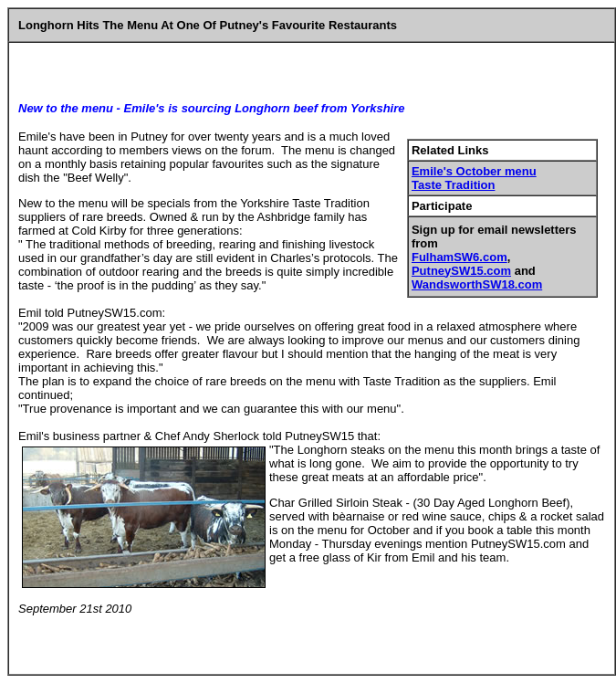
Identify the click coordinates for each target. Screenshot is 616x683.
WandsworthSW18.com (477, 284)
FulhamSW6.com (459, 257)
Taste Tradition (454, 185)
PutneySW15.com (461, 271)
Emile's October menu (474, 171)
